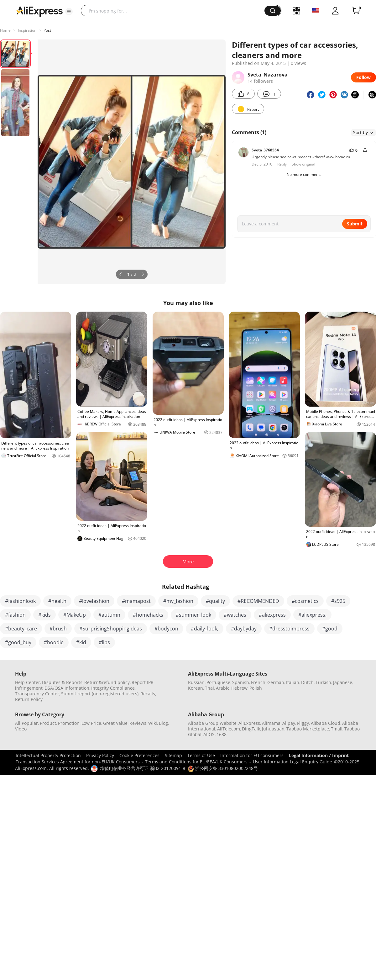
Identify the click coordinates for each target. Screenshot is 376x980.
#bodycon (166, 629)
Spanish (241, 682)
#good (330, 629)
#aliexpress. (312, 615)
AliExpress (249, 723)
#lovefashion (94, 601)
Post (47, 30)
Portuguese (218, 682)
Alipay (289, 723)
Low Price (91, 723)
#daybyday (244, 629)
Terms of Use (201, 755)
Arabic (223, 688)
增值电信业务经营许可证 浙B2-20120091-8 (143, 768)
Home (5, 30)
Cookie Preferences (139, 755)
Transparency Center (37, 694)
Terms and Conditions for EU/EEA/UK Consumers (196, 762)
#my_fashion (178, 601)
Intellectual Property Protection (48, 755)
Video (21, 729)
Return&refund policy (107, 682)
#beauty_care (21, 629)
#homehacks (148, 615)
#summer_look (193, 615)
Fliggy (303, 723)
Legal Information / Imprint (319, 755)
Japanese (343, 682)
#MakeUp (75, 615)
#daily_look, (205, 629)
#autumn (109, 615)
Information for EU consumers (252, 755)
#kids (44, 615)
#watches (235, 615)
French (258, 682)
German (276, 682)
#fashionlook (20, 601)
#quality (215, 601)
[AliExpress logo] (39, 11)
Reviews (138, 723)
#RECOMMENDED (258, 601)
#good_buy (18, 642)
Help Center (28, 682)
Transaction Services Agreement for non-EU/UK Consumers (78, 762)
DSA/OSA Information (67, 688)
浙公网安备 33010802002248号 (223, 768)
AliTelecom (229, 729)
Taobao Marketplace (308, 729)
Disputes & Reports (62, 682)
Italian (293, 682)
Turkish (323, 682)
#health (57, 601)
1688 (222, 734)
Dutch (307, 682)
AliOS (209, 734)
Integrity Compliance (113, 688)
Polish (256, 688)
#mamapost (136, 601)
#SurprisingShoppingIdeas (111, 629)
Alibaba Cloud (326, 723)
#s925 (338, 601)
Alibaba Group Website (212, 723)
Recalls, (148, 694)
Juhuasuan (273, 729)
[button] (69, 12)
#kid (81, 642)
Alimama (271, 723)
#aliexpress (272, 615)
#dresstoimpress (289, 629)
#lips (104, 642)
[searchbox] (175, 11)
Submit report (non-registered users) (100, 694)
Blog (163, 723)
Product (48, 723)
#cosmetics (305, 601)
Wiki (153, 723)
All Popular (26, 723)
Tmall (337, 729)
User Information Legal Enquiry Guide (292, 762)
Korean (196, 688)
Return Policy (29, 699)
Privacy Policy (100, 755)
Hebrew (239, 688)
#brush (58, 629)
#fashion (15, 615)
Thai (209, 688)
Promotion (69, 723)
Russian (196, 682)
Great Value (115, 723)
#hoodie (54, 642)
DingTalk (251, 729)
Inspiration (27, 30)
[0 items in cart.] (356, 11)
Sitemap (173, 755)
